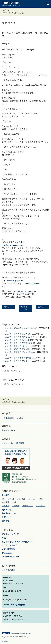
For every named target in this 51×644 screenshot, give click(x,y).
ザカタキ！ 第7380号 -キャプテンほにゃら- (21, 328)
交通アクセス (7, 510)
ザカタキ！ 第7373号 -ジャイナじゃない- (20, 352)
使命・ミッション (29, 499)
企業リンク (6, 517)
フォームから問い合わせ (14, 605)
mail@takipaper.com (15, 600)
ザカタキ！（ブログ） (11, 534)
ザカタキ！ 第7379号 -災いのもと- (18, 334)
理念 (41, 499)
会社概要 (6, 502)
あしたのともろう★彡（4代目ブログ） (18, 542)
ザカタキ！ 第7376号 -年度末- (16, 343)
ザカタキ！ (6, 13)
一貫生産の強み (8, 418)
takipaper (7, 553)
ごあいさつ (41, 506)
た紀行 (14, 13)
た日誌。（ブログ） (10, 545)
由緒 (14, 502)
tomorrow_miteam (11, 557)
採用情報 (6, 521)
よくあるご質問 (8, 570)
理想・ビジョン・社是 (11, 499)
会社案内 (6, 495)
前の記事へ (42, 307)
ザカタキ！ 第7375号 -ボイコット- (18, 346)
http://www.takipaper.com (25, 291)
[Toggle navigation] (47, 4)
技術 (13, 430)
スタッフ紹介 (28, 506)
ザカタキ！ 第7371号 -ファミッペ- (18, 361)
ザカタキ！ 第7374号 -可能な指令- (18, 349)
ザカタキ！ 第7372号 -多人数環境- (18, 358)
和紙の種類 (19, 443)
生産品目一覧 (7, 443)
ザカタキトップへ (25, 308)
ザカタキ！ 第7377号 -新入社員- (17, 340)
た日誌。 (22, 13)
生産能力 (16, 506)
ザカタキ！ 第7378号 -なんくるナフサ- (20, 337)
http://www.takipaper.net (13, 245)
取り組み (20, 418)
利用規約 (5, 642)
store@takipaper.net (32, 283)
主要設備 (6, 430)
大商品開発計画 (8, 549)
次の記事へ (8, 307)
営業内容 (6, 506)
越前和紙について (9, 513)
